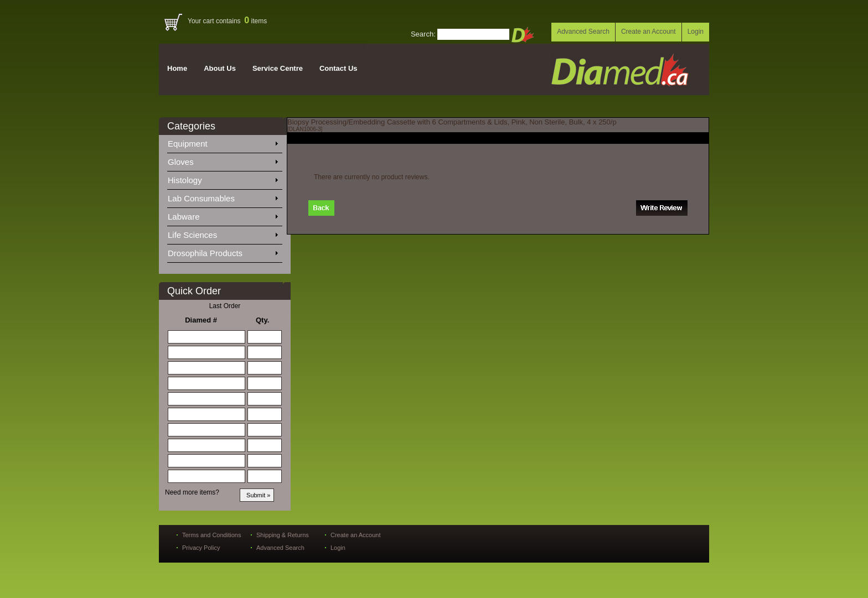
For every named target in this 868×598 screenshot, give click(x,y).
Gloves (223, 160)
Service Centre (278, 68)
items (255, 21)
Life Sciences (223, 233)
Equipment (223, 142)
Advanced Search (583, 32)
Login (696, 32)
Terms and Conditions (211, 535)
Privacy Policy (201, 548)
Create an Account (649, 32)
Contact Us (339, 68)
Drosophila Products (223, 251)
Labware (223, 215)
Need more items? (192, 492)
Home (177, 68)
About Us (220, 68)
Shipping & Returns (283, 535)
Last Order (225, 306)
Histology (223, 178)
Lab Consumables (223, 196)
